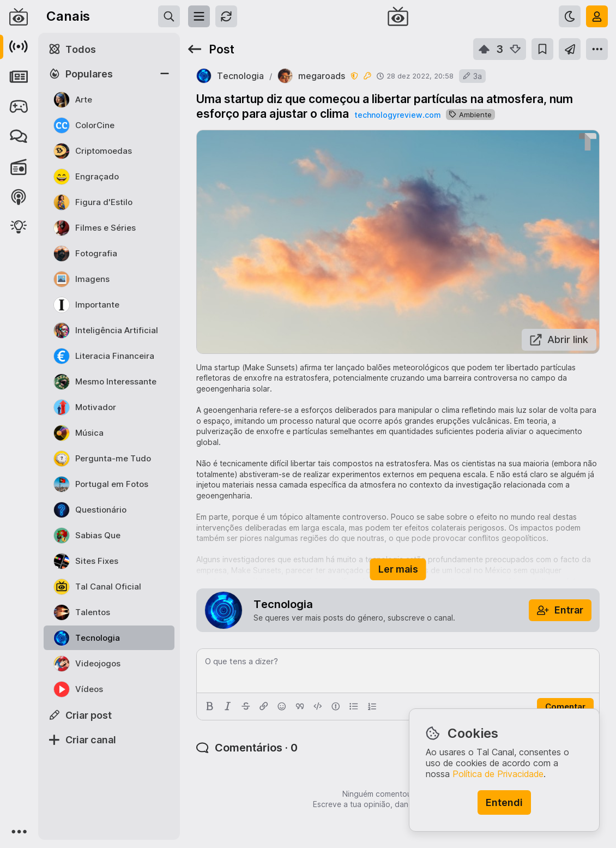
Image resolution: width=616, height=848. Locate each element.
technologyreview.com (397, 115)
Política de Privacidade (498, 774)
